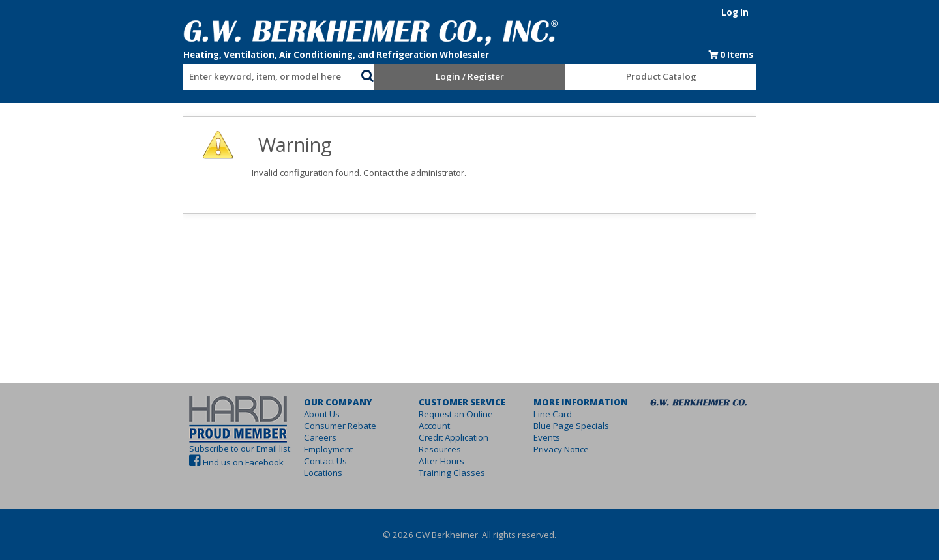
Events (560, 437)
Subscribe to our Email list (174, 449)
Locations (284, 473)
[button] (346, 74)
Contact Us (286, 461)
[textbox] (222, 77)
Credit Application (440, 426)
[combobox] (228, 74)
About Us (283, 414)
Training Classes (439, 461)
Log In (800, 12)
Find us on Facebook (178, 462)
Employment (289, 449)
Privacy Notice (574, 449)
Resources (427, 437)
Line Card (566, 414)
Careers (281, 437)
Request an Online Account (459, 414)
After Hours (428, 449)
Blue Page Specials (584, 426)
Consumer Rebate (301, 426)
